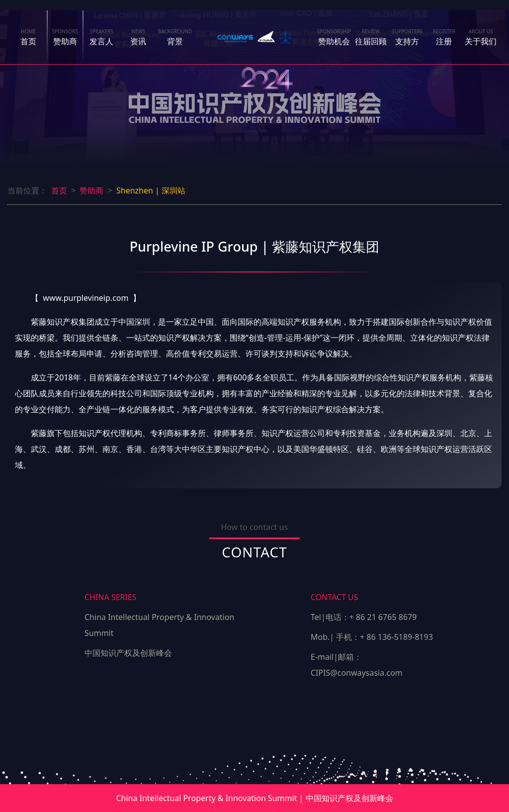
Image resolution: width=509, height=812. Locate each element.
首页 (28, 37)
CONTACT (254, 552)
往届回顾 (371, 37)
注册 (444, 37)
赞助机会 (334, 37)
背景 (175, 37)
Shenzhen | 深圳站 (151, 190)
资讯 (138, 34)
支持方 (408, 37)
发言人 (102, 37)
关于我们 (481, 37)
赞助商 (65, 37)
